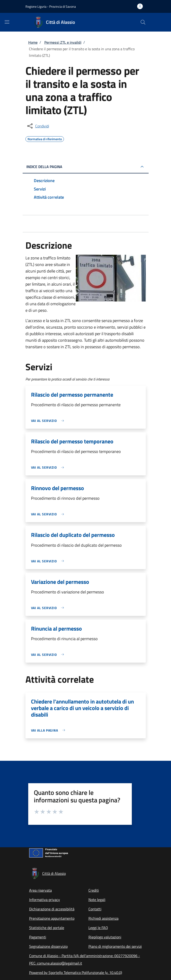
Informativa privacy (45, 900)
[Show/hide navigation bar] (7, 22)
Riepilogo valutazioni (105, 937)
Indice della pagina (44, 167)
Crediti (94, 890)
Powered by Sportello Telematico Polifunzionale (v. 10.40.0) (76, 973)
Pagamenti (38, 937)
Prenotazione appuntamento (52, 918)
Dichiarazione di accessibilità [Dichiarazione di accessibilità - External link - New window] (52, 909)
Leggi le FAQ (98, 928)
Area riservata (40, 890)
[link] (49, 421)
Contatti (95, 909)
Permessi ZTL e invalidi (63, 42)
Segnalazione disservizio (48, 946)
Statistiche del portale (47, 928)
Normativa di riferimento (45, 138)
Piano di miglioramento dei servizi (115, 946)
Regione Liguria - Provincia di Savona (51, 6)
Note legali (97, 900)
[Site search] (143, 22)
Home (33, 42)
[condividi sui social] (38, 126)
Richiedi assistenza (103, 918)
